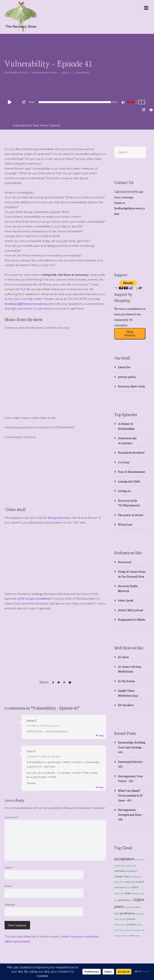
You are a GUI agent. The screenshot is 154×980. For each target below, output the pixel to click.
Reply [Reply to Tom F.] (101, 787)
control (140, 882)
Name (9, 867)
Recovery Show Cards (131, 386)
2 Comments (82, 73)
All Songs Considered (36, 599)
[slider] (75, 102)
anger (134, 866)
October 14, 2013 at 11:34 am (43, 756)
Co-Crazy (124, 462)
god (142, 893)
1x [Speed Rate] (142, 102)
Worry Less (125, 524)
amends (128, 866)
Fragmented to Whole (132, 619)
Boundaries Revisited (131, 452)
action (137, 859)
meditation (127, 913)
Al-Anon (123, 657)
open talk (123, 919)
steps (118, 936)
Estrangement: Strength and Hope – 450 (131, 814)
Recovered (125, 562)
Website (10, 905)
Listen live (124, 367)
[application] (75, 102)
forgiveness (136, 893)
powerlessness (120, 925)
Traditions (125, 936)
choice (127, 876)
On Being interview (57, 518)
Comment (12, 817)
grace (116, 900)
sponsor (139, 924)
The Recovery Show (44, 73)
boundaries (131, 871)
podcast (131, 919)
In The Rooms (126, 681)
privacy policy (127, 377)
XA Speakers (126, 705)
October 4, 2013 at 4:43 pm (43, 726)
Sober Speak (126, 600)
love (117, 913)
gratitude (124, 900)
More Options (50, 125)
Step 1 (116, 930)
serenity (131, 924)
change (118, 876)
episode (128, 887)
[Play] (10, 102)
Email (9, 886)
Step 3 (128, 930)
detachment (120, 887)
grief (132, 900)
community (119, 882)
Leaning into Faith (129, 481)
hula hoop (128, 907)
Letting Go (124, 491)
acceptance (124, 858)
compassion (130, 882)
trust (132, 935)
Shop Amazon (130, 334)
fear (128, 893)
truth (137, 935)
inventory (136, 907)
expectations (119, 893)
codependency (136, 876)
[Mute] (123, 103)
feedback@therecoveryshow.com (29, 304)
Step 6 (139, 930)
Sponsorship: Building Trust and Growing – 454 (132, 747)
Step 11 (122, 930)
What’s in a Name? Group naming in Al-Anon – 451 (131, 795)
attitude (119, 871)
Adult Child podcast (131, 610)
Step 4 (133, 930)
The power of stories (131, 515)
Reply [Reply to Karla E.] (101, 736)
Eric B (135, 887)
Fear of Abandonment (132, 472)
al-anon (122, 866)
